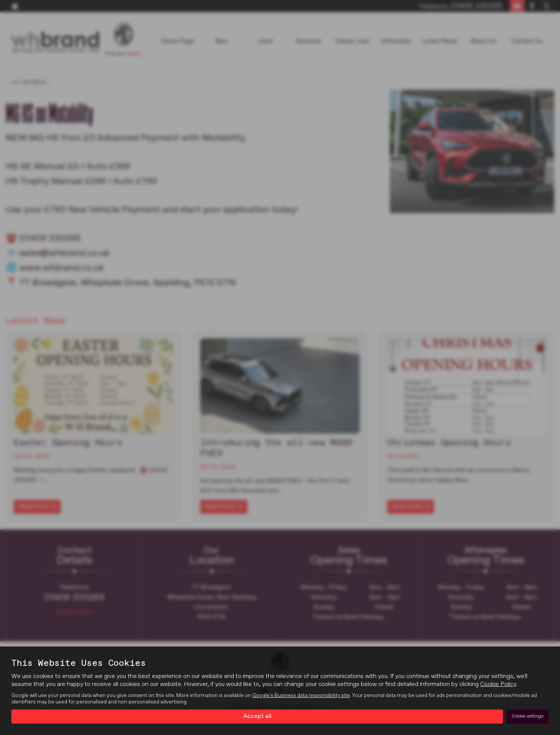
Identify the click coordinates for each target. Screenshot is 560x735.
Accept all (257, 716)
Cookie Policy (498, 684)
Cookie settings (528, 716)
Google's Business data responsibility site (301, 695)
